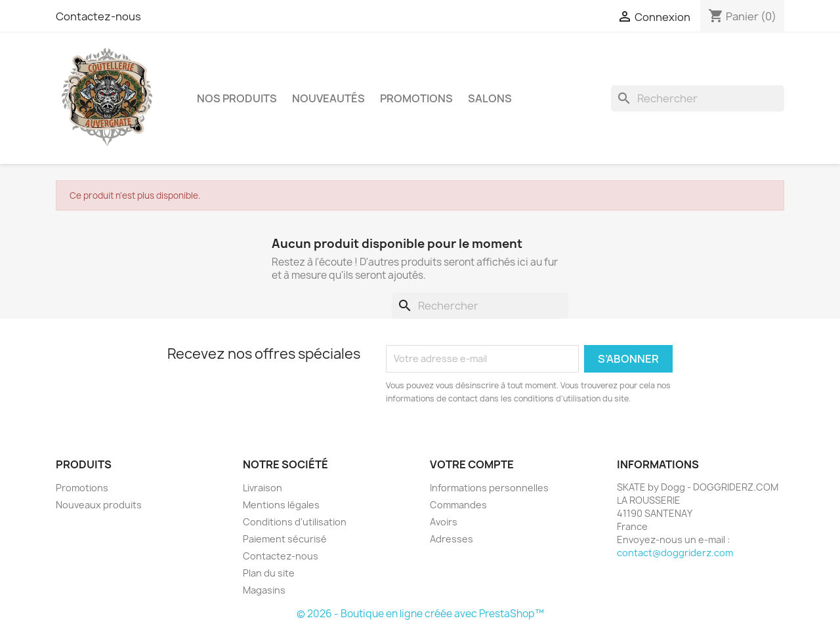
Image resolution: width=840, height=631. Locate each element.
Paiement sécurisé (285, 539)
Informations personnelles (489, 488)
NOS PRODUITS (237, 98)
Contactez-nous (98, 16)
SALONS (490, 98)
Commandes (458, 505)
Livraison (262, 488)
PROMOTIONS (416, 98)
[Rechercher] (698, 98)
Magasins (264, 590)
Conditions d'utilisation (295, 522)
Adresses (451, 539)
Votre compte (472, 464)
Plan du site (269, 573)
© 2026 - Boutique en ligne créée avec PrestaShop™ (420, 614)
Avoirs (444, 522)
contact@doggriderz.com (675, 553)
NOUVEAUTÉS (328, 98)
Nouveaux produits (99, 505)
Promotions (82, 488)
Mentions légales (281, 505)
